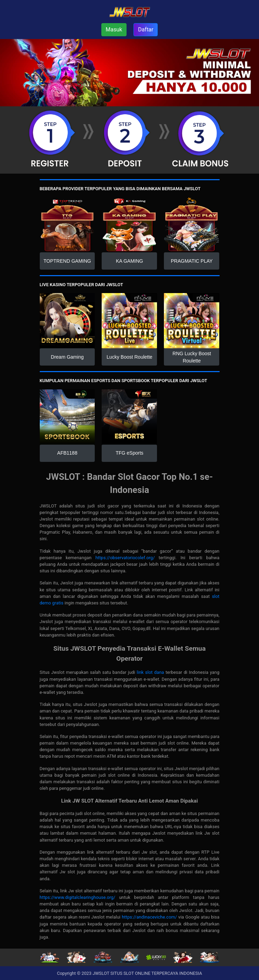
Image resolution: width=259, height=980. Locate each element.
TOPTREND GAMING (67, 261)
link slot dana (150, 672)
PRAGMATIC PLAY (192, 261)
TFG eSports (129, 453)
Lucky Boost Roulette (129, 357)
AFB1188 (67, 453)
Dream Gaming (67, 357)
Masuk (114, 30)
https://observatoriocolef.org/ (125, 558)
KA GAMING (129, 261)
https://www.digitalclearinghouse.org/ (78, 897)
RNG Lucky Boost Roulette (192, 357)
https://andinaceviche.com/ (149, 917)
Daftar (146, 30)
